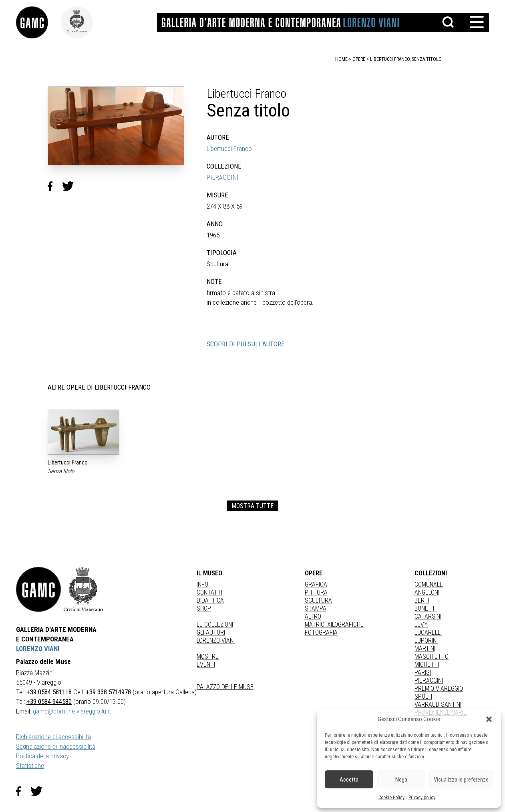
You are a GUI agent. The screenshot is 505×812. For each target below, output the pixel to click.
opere (359, 59)
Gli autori (211, 632)
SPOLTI (423, 696)
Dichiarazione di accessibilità (53, 737)
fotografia (321, 632)
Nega (401, 780)
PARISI (423, 672)
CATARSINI (428, 616)
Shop (204, 608)
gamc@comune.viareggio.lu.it (72, 711)
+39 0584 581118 (49, 692)
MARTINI (425, 648)
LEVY (421, 624)
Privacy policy (422, 798)
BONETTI (426, 608)
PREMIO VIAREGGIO (439, 688)
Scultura (318, 600)
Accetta (349, 780)
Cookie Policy (391, 798)
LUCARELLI (428, 632)
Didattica (210, 600)
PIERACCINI (223, 177)
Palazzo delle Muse (225, 687)
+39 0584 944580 (49, 701)
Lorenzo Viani (216, 640)
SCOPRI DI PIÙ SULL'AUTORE (246, 344)
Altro (313, 616)
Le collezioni (215, 624)
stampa (316, 608)
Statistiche (30, 766)
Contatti (209, 592)
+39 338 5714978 (108, 692)
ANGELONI (427, 592)
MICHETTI (427, 664)
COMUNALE (429, 584)
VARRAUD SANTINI (438, 704)
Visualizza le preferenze (461, 780)
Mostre (208, 656)
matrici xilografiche (334, 624)
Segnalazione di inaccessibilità (56, 746)
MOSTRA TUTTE (252, 506)
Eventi (206, 664)
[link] (38, 22)
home (341, 59)
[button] (489, 719)
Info (202, 584)
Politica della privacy (42, 756)
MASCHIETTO (432, 656)
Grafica (316, 584)
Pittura (316, 592)
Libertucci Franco (229, 149)
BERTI (422, 600)
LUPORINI (426, 640)
